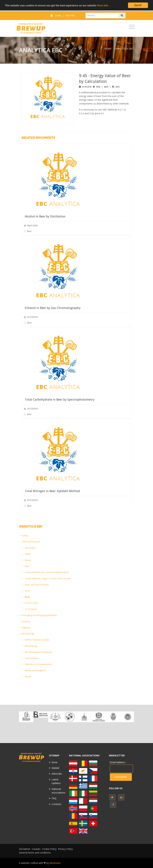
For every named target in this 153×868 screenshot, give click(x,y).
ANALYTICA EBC (124, 49)
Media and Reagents (34, 670)
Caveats (36, 849)
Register (70, 16)
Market (55, 768)
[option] (26, 717)
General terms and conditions (35, 853)
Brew (54, 762)
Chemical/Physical (29, 542)
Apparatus (29, 548)
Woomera (55, 863)
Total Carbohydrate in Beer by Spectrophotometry (60, 399)
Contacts (56, 804)
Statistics (25, 628)
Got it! (138, 5)
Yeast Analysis (31, 658)
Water (27, 554)
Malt (26, 566)
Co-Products (30, 609)
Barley (27, 560)
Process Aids (30, 603)
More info (102, 5)
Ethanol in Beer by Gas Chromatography (53, 308)
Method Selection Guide (36, 640)
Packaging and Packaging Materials (38, 615)
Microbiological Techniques (37, 652)
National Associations (58, 791)
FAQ (54, 798)
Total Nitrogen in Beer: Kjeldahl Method (52, 491)
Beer (26, 597)
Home (108, 49)
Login (58, 16)
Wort (26, 591)
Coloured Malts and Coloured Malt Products (46, 572)
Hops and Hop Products (36, 585)
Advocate (57, 774)
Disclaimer (25, 849)
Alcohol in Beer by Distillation (45, 216)
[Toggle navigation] (132, 27)
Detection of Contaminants (37, 664)
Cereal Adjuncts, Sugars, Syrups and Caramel (46, 578)
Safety (24, 536)
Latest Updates (56, 781)
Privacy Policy (65, 849)
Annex (27, 677)
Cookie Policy (49, 849)
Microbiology (27, 634)
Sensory (24, 621)
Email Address (118, 762)
